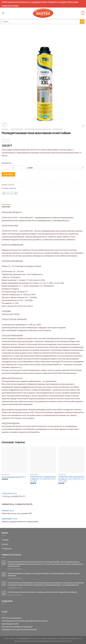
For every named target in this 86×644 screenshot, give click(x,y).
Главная (5, 540)
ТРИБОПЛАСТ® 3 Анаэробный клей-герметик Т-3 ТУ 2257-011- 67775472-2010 (43, 479)
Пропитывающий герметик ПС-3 (14, 477)
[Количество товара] (13, 168)
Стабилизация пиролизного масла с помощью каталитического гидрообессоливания (42, 592)
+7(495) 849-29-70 (9, 493)
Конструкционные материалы (38, 129)
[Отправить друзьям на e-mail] (8, 193)
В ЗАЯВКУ (8, 174)
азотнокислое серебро (11, 627)
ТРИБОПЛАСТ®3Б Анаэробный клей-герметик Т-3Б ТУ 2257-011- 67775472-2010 (71, 479)
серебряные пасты (9, 629)
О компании (7, 549)
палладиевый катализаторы (13, 621)
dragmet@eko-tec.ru (10, 519)
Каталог (5, 129)
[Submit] (82, 22)
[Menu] (3, 13)
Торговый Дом (17, 129)
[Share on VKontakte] (12, 193)
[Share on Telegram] (16, 193)
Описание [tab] (6, 207)
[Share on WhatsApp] (4, 193)
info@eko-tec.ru (8, 510)
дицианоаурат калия (10, 624)
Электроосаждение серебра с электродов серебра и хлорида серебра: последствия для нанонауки (44, 574)
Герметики (58, 129)
